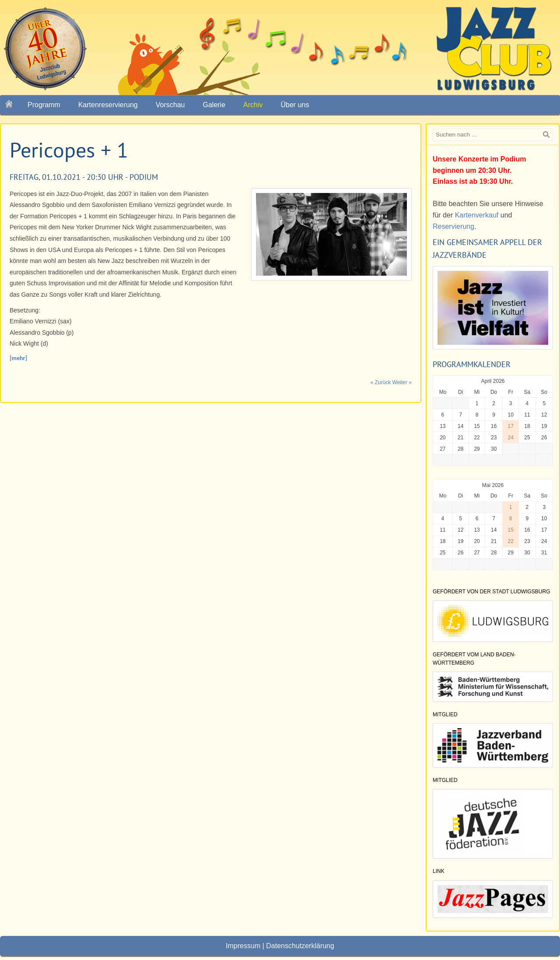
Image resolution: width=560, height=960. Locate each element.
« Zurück (381, 382)
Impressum (243, 946)
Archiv (253, 105)
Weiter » (402, 382)
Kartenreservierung (108, 105)
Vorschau (170, 105)
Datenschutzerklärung (300, 946)
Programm (44, 105)
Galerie (214, 105)
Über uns (295, 105)
